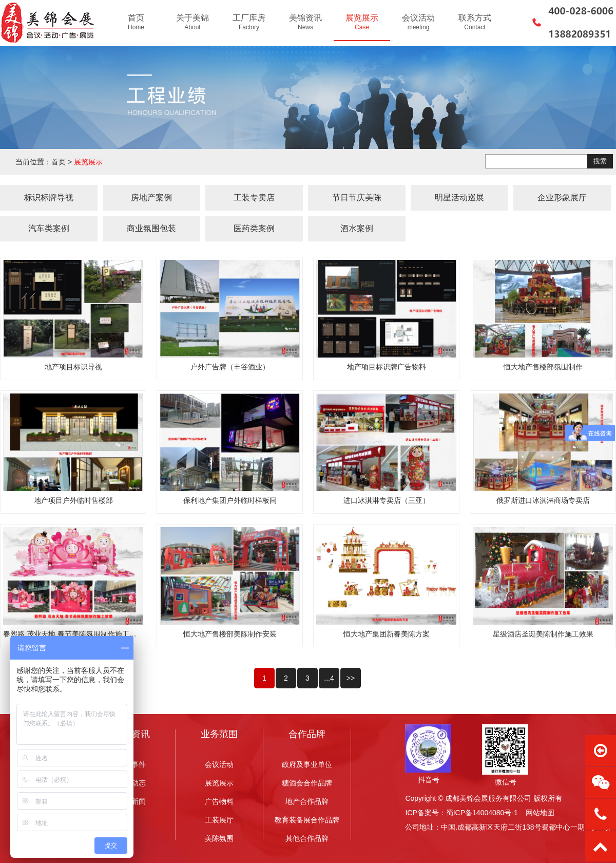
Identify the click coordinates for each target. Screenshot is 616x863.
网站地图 (540, 813)
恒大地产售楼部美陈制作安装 (230, 634)
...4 (329, 678)
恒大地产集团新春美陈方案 (387, 634)
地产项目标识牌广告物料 (387, 367)
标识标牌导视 (49, 198)
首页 (59, 162)
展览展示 (88, 162)
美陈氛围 (219, 838)
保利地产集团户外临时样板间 (230, 500)
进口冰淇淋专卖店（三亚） (387, 500)
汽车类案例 (49, 228)
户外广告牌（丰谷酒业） (230, 367)
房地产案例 (151, 198)
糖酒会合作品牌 (307, 783)
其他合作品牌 (307, 838)
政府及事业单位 (307, 764)
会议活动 (219, 764)
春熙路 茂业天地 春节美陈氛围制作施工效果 (73, 634)
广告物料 (219, 801)
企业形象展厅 (562, 198)
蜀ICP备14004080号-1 (482, 813)
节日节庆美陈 (357, 198)
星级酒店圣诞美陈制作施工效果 (543, 634)
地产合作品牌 (307, 801)
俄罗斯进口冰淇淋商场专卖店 (543, 500)
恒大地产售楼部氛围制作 (543, 367)
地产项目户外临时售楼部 (73, 500)
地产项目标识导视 (73, 367)
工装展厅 (219, 820)
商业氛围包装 (151, 228)
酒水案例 (357, 228)
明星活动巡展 (459, 198)
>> (351, 678)
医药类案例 (254, 228)
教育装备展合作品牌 (307, 820)
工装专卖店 (254, 198)
